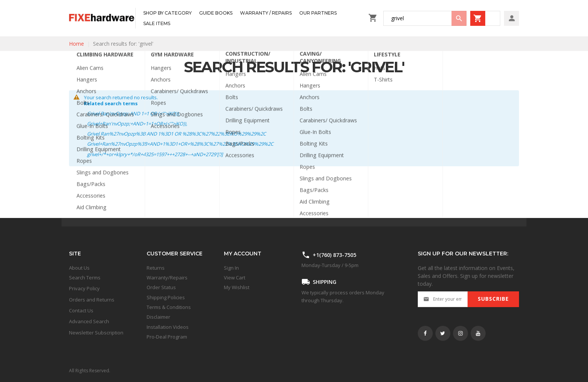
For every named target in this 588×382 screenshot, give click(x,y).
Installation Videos (168, 327)
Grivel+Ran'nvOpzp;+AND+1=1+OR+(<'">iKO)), (137, 124)
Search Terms (85, 278)
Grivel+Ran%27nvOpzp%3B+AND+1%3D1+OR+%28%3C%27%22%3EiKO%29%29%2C (180, 144)
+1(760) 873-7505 (334, 255)
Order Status (161, 287)
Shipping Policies (166, 297)
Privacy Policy (84, 288)
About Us (79, 268)
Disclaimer (158, 317)
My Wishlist (237, 287)
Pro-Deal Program (167, 337)
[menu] (250, 18)
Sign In (231, 268)
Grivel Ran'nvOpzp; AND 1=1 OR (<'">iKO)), (133, 113)
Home (76, 44)
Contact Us (81, 310)
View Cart (235, 278)
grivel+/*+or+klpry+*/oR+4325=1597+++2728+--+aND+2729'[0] (155, 154)
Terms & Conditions (169, 307)
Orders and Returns (92, 300)
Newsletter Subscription (96, 333)
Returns (156, 268)
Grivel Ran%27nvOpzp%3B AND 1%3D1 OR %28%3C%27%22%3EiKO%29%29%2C (176, 134)
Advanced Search (89, 321)
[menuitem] (167, 13)
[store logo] (102, 18)
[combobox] (425, 18)
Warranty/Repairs (167, 278)
